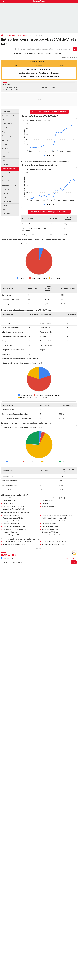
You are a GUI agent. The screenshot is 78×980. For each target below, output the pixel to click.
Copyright (39, 548)
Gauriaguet (32, 53)
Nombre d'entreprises (11, 87)
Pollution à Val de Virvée (11, 524)
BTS (61, 65)
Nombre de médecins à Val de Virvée (16, 529)
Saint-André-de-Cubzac (53, 53)
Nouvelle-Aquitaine (49, 506)
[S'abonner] (39, 562)
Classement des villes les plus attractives (49, 112)
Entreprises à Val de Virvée (51, 532)
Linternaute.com (7, 558)
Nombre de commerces (48, 87)
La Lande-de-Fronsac (10, 509)
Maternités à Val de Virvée (51, 529)
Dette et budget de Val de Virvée (14, 535)
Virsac (25, 53)
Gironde (13, 35)
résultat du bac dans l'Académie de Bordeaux (40, 73)
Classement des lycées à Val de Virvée (55, 521)
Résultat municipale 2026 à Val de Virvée (17, 542)
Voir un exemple (71, 558)
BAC (17, 65)
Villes (7, 35)
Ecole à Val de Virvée (49, 524)
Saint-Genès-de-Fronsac (50, 498)
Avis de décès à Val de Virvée (13, 518)
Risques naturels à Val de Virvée (14, 526)
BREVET (39, 65)
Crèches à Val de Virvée (50, 526)
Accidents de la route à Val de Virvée (54, 518)
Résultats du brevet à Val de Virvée (54, 542)
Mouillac (45, 501)
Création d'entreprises (11, 89)
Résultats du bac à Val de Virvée (14, 544)
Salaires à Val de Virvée (11, 515)
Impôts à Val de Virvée (11, 532)
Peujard (41, 53)
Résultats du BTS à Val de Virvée (53, 544)
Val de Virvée (22, 35)
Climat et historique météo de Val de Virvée (57, 515)
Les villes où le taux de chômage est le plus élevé (49, 212)
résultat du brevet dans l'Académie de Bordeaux (40, 77)
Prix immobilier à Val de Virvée (52, 535)
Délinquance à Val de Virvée (13, 521)
